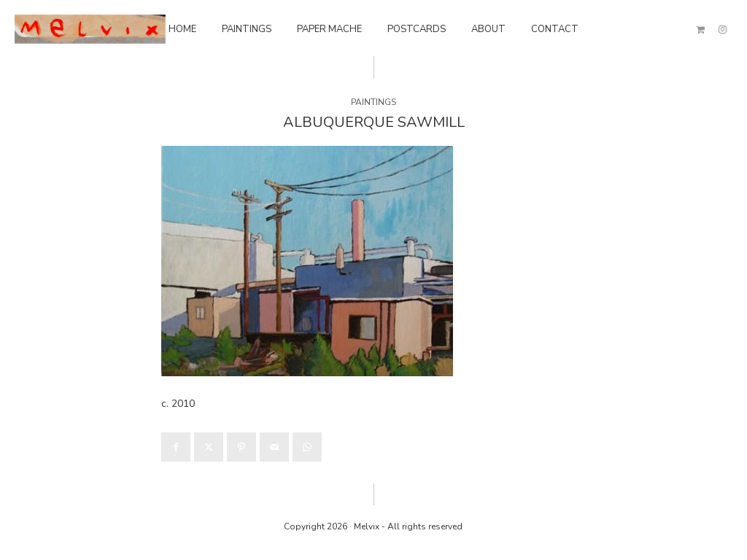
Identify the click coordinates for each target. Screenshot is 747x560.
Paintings (247, 29)
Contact (555, 29)
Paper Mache (329, 29)
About (488, 29)
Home (182, 29)
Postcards (417, 29)
